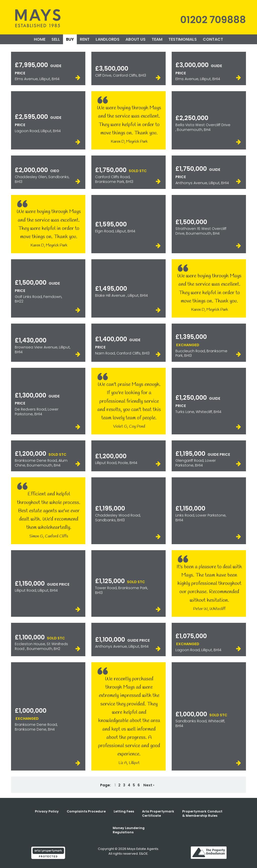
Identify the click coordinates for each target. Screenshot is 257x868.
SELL (56, 39)
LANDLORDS (108, 39)
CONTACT (213, 39)
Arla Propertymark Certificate (158, 813)
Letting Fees (124, 811)
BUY (70, 39)
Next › (149, 785)
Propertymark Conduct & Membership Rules (202, 813)
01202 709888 (213, 20)
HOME (40, 39)
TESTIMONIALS (183, 39)
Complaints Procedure (86, 811)
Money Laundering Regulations (129, 830)
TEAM (157, 39)
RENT (85, 39)
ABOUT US (136, 39)
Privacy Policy (47, 811)
